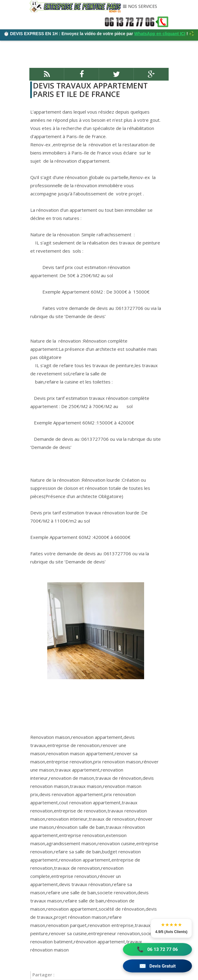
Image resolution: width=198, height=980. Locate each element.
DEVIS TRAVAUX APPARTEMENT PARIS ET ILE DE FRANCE (90, 90)
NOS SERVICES (143, 7)
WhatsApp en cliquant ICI (160, 34)
